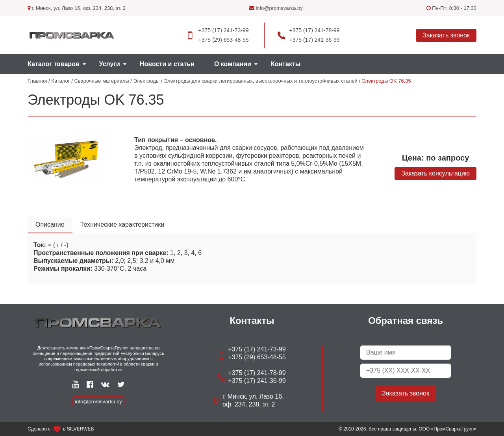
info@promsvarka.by (276, 8)
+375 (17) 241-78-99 (315, 30)
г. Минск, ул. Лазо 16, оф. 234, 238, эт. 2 (77, 8)
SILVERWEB (81, 429)
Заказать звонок (446, 35)
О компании (233, 64)
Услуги (110, 64)
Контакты (286, 64)
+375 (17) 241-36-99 (315, 40)
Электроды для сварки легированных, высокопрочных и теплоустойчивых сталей (261, 81)
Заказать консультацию (435, 173)
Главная (37, 81)
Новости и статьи (167, 64)
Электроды (147, 81)
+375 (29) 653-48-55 (223, 40)
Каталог (60, 81)
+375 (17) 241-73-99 (223, 30)
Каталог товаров (54, 64)
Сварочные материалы (101, 81)
